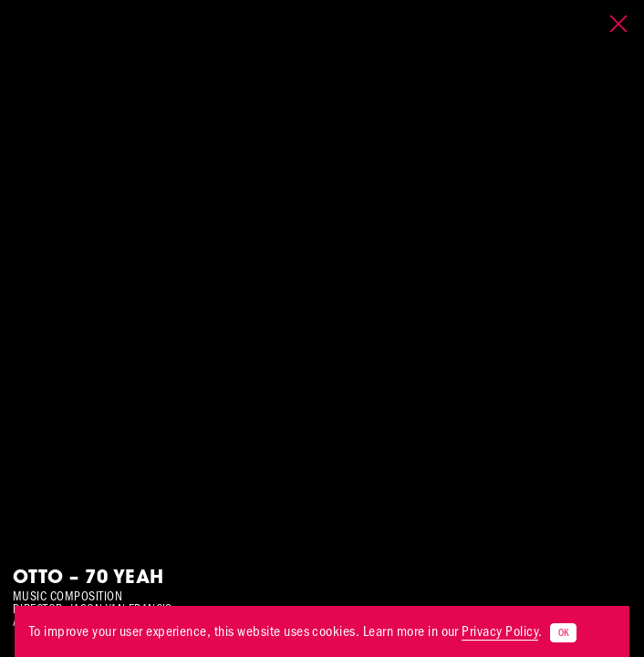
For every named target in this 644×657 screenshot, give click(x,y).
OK (563, 633)
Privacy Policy (500, 631)
